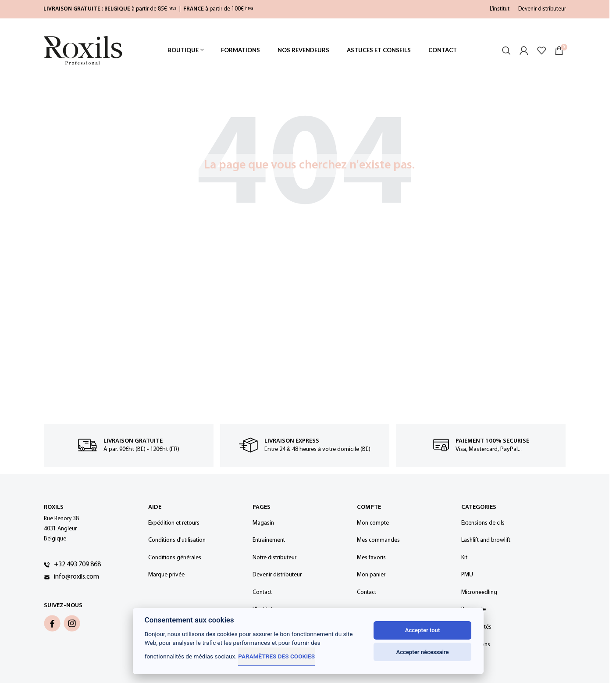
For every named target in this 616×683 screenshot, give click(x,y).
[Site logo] (83, 50)
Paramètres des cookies (276, 656)
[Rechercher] (506, 50)
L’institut (500, 9)
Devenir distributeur (542, 9)
